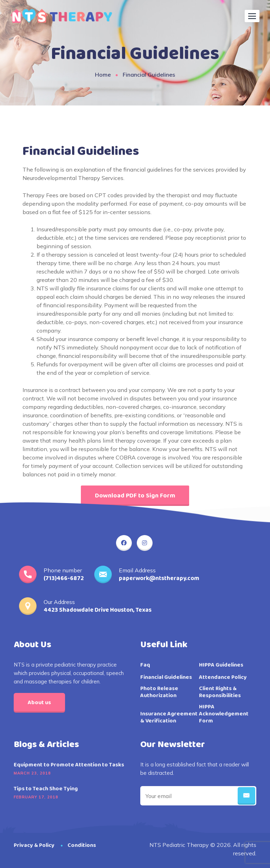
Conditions (82, 845)
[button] (252, 16)
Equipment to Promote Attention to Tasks (69, 765)
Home (103, 75)
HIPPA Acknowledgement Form (224, 714)
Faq (145, 665)
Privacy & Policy (34, 845)
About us (39, 703)
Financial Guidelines (166, 677)
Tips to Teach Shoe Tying (46, 789)
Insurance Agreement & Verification (169, 718)
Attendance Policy (223, 677)
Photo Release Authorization (159, 692)
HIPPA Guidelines (221, 665)
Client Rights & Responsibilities (220, 692)
